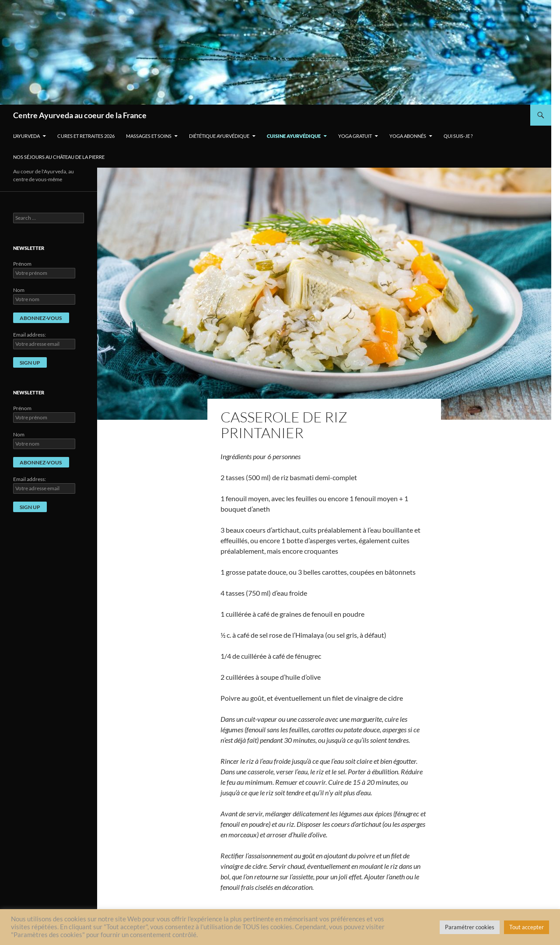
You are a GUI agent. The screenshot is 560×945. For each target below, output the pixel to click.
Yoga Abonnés (408, 136)
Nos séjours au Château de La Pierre (59, 157)
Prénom (22, 264)
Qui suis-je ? (458, 136)
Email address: (30, 335)
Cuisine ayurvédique (294, 136)
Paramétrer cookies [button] (470, 927)
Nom (19, 290)
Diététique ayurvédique (219, 136)
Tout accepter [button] (527, 927)
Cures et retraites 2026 (86, 136)
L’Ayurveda (26, 136)
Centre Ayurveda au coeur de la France (80, 115)
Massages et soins (149, 136)
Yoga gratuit (355, 136)
